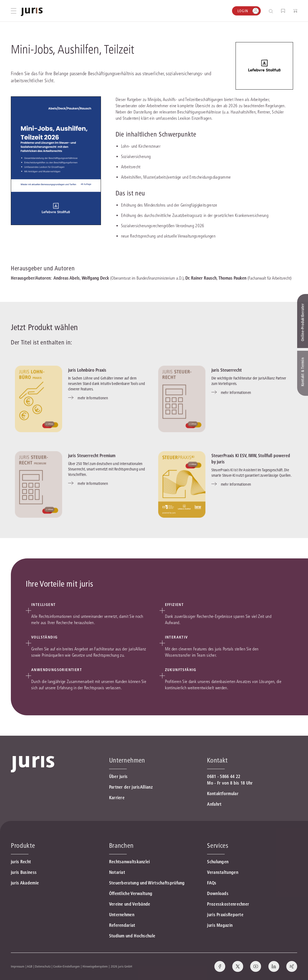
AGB (30, 966)
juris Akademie (25, 883)
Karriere (117, 798)
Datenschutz (43, 966)
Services (218, 845)
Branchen (121, 845)
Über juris (118, 776)
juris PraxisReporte (225, 915)
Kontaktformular (223, 794)
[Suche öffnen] (272, 11)
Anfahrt (214, 804)
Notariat (117, 872)
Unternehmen (122, 915)
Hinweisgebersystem (95, 966)
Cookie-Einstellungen (66, 966)
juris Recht (21, 862)
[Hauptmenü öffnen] (14, 11)
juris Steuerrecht (227, 370)
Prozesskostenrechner (228, 904)
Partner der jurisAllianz (131, 787)
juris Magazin (220, 925)
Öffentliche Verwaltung (131, 893)
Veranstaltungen (223, 872)
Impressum (18, 966)
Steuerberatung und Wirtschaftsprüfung (147, 883)
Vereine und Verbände (130, 904)
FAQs (212, 883)
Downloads (218, 893)
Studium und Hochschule (132, 936)
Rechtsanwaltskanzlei (130, 862)
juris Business (24, 872)
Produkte (23, 845)
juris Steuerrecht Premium (92, 456)
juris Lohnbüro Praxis (87, 370)
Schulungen (218, 862)
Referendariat (122, 925)
